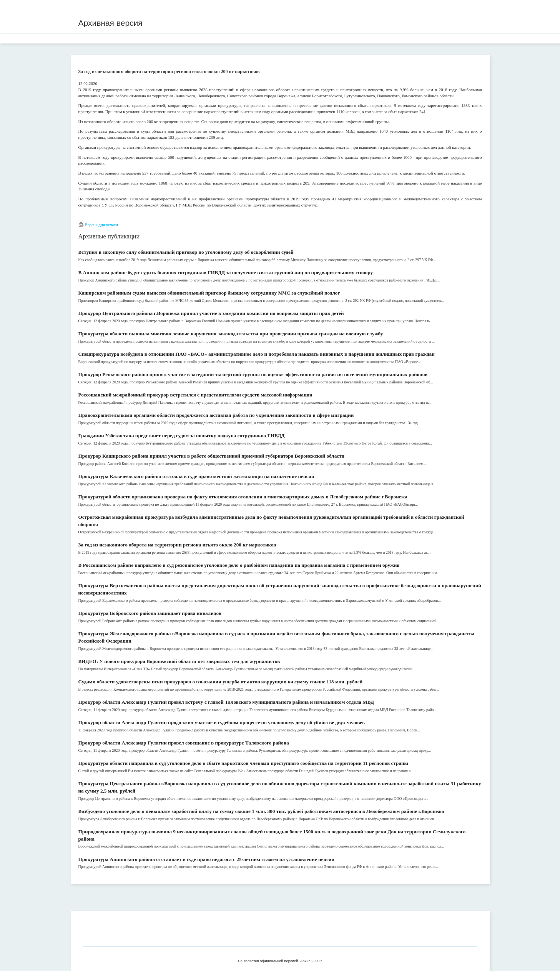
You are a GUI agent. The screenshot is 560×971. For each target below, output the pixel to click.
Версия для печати (101, 225)
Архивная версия (111, 23)
